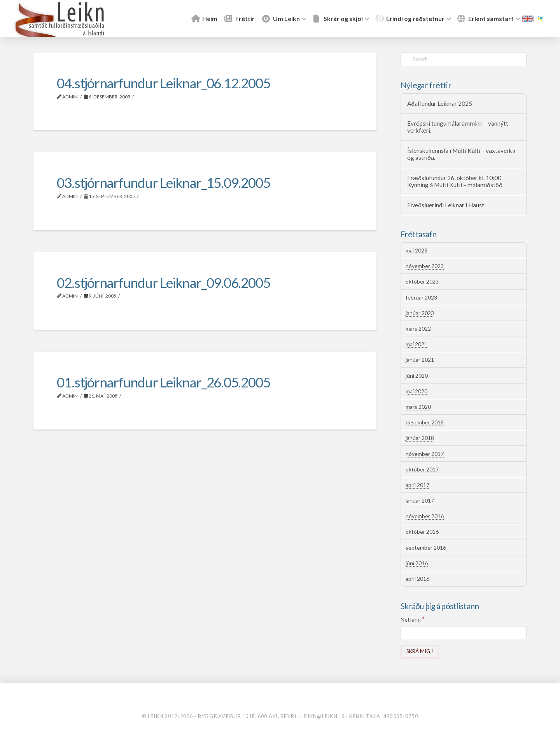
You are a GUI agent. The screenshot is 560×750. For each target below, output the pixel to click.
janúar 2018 (420, 438)
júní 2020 (417, 376)
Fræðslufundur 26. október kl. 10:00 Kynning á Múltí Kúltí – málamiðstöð (455, 181)
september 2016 (426, 548)
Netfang (413, 619)
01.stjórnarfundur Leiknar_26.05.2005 (163, 382)
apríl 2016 (417, 579)
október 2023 (422, 281)
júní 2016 (417, 563)
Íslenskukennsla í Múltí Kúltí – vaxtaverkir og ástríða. (462, 154)
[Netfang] (464, 633)
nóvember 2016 (425, 516)
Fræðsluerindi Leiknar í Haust (446, 205)
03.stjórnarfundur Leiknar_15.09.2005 (163, 182)
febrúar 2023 (421, 297)
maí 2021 (416, 344)
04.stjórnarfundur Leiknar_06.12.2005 (163, 83)
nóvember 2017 (425, 454)
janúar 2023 (420, 313)
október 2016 (422, 532)
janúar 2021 (420, 360)
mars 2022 (418, 329)
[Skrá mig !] (420, 652)
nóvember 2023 (425, 266)
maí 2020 (416, 391)
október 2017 (422, 469)
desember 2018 (425, 422)
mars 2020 (418, 407)
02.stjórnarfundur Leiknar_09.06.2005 (163, 282)
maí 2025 (416, 250)
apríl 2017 (417, 485)
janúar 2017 (420, 500)
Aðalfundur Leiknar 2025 (440, 103)
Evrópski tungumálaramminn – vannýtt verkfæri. (458, 127)
